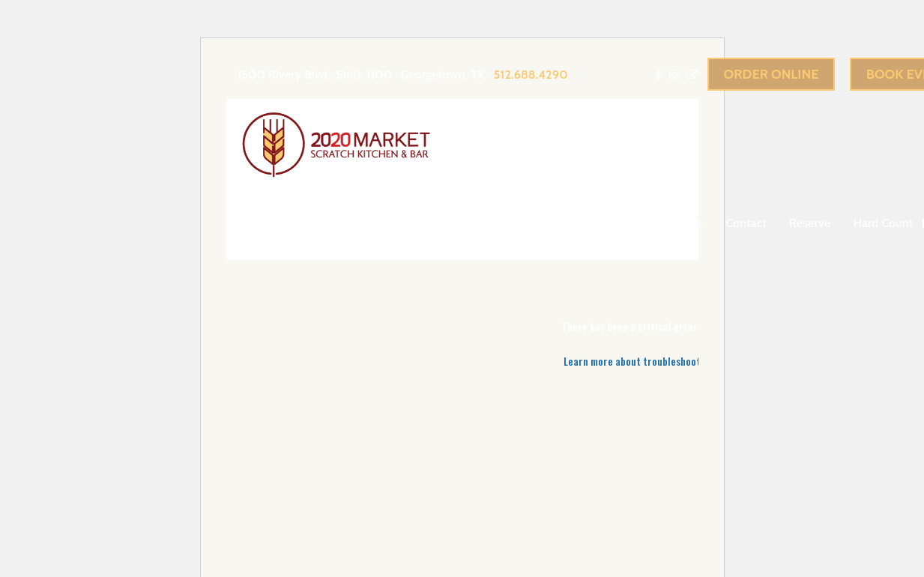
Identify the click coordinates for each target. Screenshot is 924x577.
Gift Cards (677, 223)
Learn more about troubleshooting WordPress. (665, 361)
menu (604, 223)
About (475, 223)
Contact (746, 223)
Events (540, 223)
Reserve (810, 223)
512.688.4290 (531, 75)
